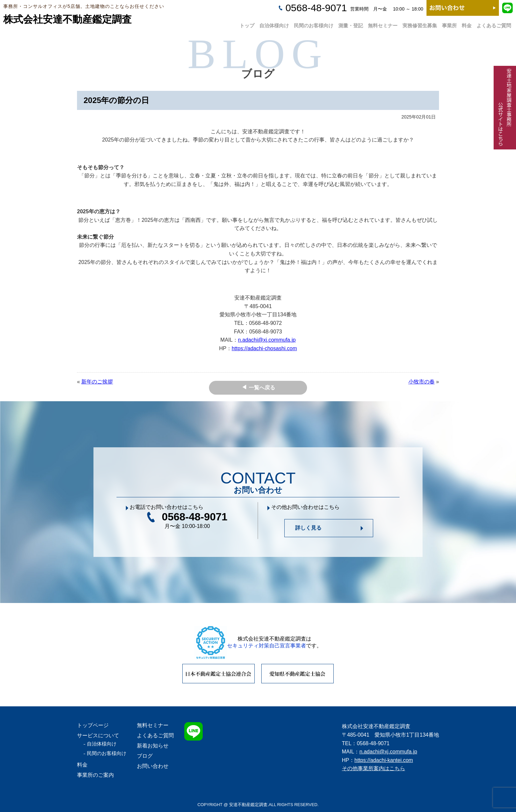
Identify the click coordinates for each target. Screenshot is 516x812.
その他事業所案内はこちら (374, 768)
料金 (467, 24)
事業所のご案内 (95, 775)
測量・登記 (351, 24)
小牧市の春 (422, 382)
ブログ (145, 756)
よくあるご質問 (494, 24)
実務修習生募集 (420, 24)
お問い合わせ (153, 766)
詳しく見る (308, 528)
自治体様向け (274, 24)
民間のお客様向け (314, 24)
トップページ (93, 725)
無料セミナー (383, 24)
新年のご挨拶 (97, 382)
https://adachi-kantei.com (384, 760)
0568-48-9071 (316, 8)
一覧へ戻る (262, 388)
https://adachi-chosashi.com (264, 348)
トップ (247, 24)
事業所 (449, 24)
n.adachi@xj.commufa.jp (267, 340)
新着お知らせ (153, 746)
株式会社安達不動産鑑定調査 (67, 19)
